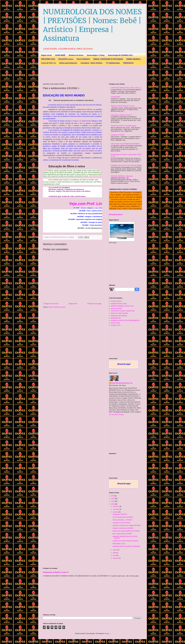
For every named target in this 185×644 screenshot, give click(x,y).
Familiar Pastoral (116, 301)
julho (115, 553)
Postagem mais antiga (94, 304)
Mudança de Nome (76, 55)
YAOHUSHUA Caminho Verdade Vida (123, 311)
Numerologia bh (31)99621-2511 (120, 55)
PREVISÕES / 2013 (119, 544)
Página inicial (46, 55)
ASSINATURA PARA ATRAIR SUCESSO (125, 541)
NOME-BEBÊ (60, 55)
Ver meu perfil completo (116, 415)
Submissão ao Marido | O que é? (121, 115)
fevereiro (116, 558)
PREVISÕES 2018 (48, 59)
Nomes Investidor (116, 308)
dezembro (116, 506)
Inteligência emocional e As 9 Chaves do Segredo (126, 165)
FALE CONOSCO (83, 59)
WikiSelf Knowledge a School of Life (122, 306)
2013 (113, 501)
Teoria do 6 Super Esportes (119, 313)
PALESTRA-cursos (66, 59)
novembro (116, 509)
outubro (116, 512)
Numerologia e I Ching (96, 55)
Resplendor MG (116, 318)
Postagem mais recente (51, 304)
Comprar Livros (116, 325)
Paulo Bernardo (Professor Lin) (122, 383)
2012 (113, 504)
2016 (113, 496)
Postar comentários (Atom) (57, 307)
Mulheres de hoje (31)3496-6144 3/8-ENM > (126, 531)
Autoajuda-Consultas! (118, 135)
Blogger (107, 634)
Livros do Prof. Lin (48, 63)
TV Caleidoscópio (113, 63)
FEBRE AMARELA (133, 59)
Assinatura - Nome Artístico (92, 63)
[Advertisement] (86, 74)
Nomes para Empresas (68, 63)
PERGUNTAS (128, 63)
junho (115, 555)
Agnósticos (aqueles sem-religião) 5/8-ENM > (127, 525)
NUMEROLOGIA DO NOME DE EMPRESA (126, 546)
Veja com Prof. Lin (86, 204)
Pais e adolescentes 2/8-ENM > (122, 534)
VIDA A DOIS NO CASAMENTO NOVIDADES (125, 144)
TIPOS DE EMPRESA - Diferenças (122, 176)
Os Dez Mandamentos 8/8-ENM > (123, 517)
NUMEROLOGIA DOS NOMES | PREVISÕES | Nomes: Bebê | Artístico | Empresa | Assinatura (92, 25)
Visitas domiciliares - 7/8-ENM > (123, 520)
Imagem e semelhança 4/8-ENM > (123, 528)
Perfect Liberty (115, 323)
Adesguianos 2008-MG (120, 514)
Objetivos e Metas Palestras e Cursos (123, 106)
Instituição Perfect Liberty (119, 304)
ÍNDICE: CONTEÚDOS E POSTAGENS (108, 59)
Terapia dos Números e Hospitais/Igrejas (124, 126)
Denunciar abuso (116, 214)
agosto (115, 550)
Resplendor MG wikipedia (119, 316)
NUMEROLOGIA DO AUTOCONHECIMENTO (125, 321)
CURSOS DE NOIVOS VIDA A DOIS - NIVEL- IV (126, 88)
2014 (113, 499)
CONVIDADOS (116, 97)
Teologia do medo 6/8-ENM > (122, 523)
